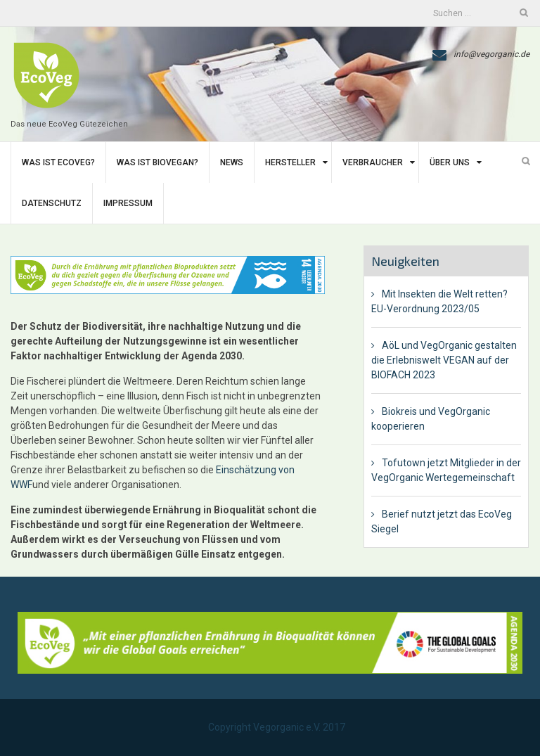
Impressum (128, 203)
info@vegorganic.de (491, 54)
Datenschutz (52, 203)
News (232, 162)
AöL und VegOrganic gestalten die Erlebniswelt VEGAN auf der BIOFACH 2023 (444, 360)
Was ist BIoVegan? (157, 162)
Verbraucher (373, 162)
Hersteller (290, 162)
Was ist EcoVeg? (58, 162)
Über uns (450, 162)
